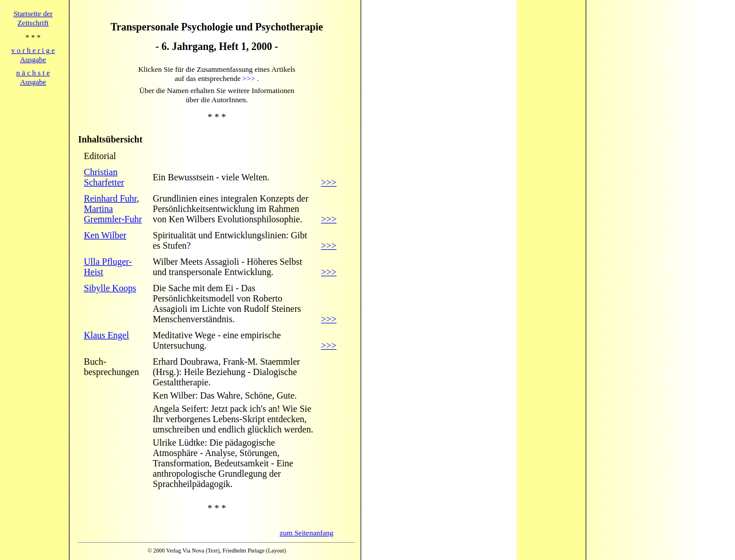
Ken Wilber (105, 235)
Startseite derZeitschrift (33, 18)
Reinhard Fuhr (110, 198)
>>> (329, 182)
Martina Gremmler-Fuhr (113, 214)
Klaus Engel (107, 335)
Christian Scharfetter (104, 177)
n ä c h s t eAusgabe (33, 77)
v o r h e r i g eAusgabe (33, 55)
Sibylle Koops (110, 288)
